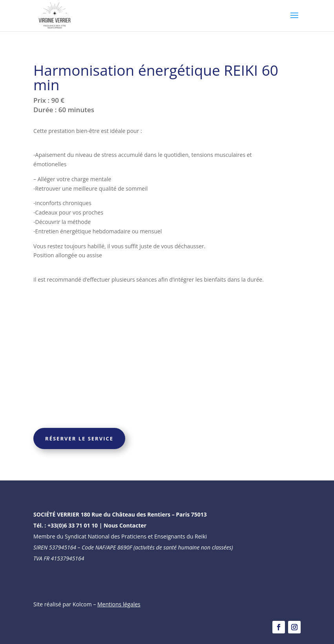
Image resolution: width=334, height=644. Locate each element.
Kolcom (83, 604)
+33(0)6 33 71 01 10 (73, 525)
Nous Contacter (125, 525)
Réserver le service (79, 438)
